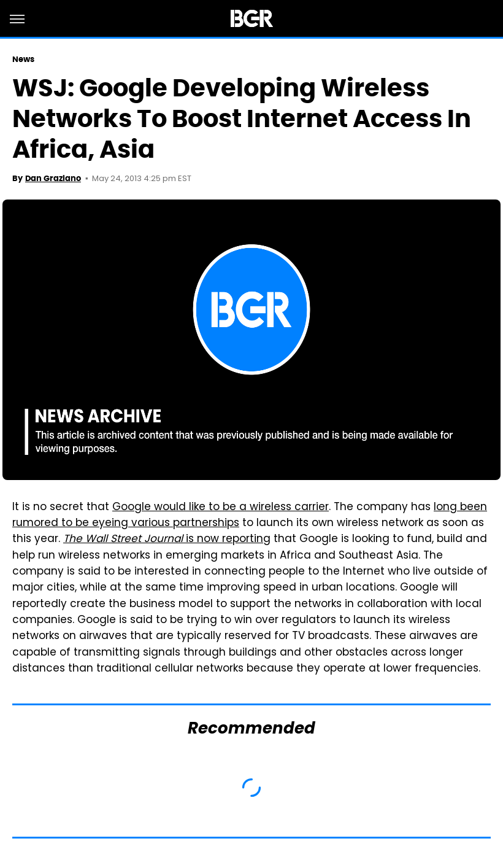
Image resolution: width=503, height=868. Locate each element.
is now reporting (167, 540)
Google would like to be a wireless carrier (221, 508)
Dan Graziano (53, 178)
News (23, 59)
